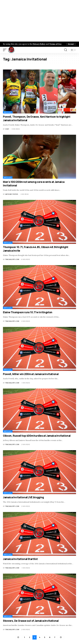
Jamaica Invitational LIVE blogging (23, 497)
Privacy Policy (39, 44)
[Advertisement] (39, 21)
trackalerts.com (12, 259)
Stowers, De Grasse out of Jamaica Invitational (31, 621)
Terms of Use (55, 44)
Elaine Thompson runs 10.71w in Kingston (28, 312)
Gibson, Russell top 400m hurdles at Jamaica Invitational (37, 436)
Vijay (7, 129)
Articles (8, 112)
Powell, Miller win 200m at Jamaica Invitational (31, 374)
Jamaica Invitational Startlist (20, 559)
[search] (66, 50)
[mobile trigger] (5, 50)
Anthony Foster (12, 194)
